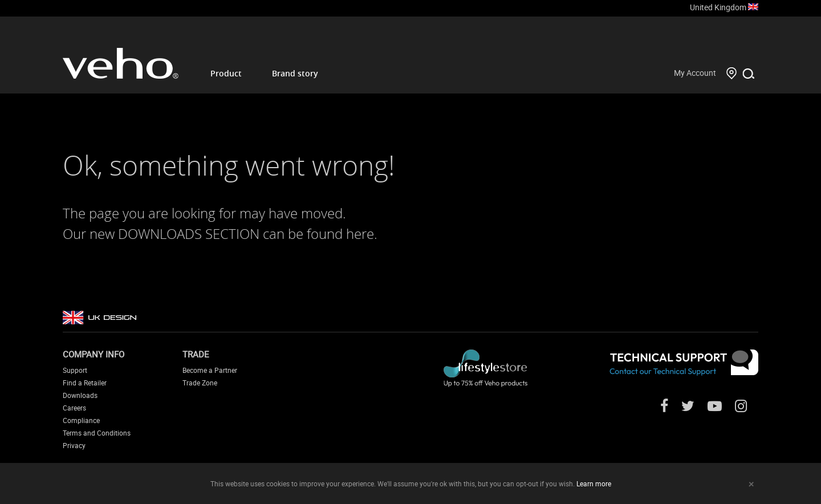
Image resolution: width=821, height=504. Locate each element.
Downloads (80, 395)
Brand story (295, 73)
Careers (74, 408)
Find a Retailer (85, 383)
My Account (695, 73)
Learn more (594, 483)
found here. (342, 234)
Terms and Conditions (97, 433)
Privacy (74, 445)
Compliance (81, 420)
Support (75, 370)
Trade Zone (200, 383)
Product (226, 73)
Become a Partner (210, 370)
